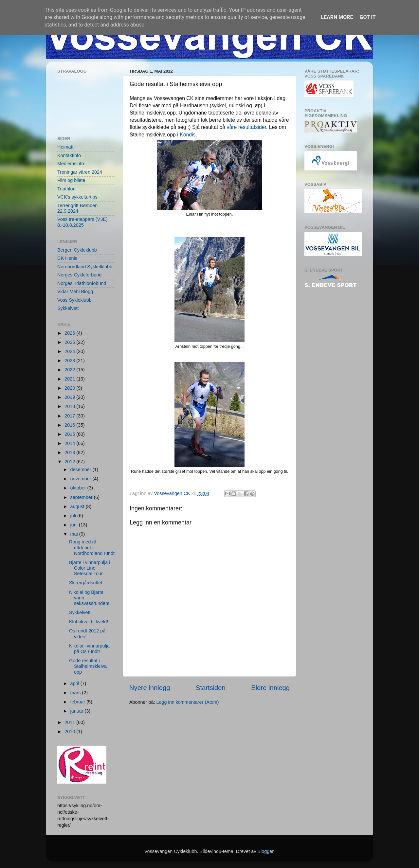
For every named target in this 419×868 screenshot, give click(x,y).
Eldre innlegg (270, 688)
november (82, 479)
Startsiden (211, 688)
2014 (70, 443)
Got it (367, 17)
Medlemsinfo (71, 164)
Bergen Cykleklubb (77, 250)
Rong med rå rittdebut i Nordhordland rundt (92, 548)
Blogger (265, 851)
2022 (70, 370)
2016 (70, 425)
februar (79, 702)
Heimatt (65, 147)
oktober (79, 488)
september (82, 497)
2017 (70, 416)
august (78, 506)
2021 (70, 379)
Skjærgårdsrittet (86, 583)
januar (78, 711)
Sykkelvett (68, 308)
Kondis (188, 135)
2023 (70, 361)
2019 (70, 397)
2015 (70, 434)
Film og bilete (71, 180)
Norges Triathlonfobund (82, 283)
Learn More (337, 17)
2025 (70, 342)
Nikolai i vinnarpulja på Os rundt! (89, 649)
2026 (70, 333)
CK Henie (67, 258)
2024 (70, 351)
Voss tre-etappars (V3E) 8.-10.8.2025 (82, 222)
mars (76, 693)
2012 (70, 462)
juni (75, 525)
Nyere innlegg (150, 688)
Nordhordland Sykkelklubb (85, 267)
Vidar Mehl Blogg (75, 292)
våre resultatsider (247, 127)
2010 (70, 732)
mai (75, 534)
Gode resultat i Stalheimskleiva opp (88, 666)
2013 (70, 452)
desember (82, 469)
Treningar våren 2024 (80, 172)
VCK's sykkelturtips (77, 197)
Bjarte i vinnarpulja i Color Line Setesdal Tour (90, 568)
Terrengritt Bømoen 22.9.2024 (77, 208)
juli (74, 516)
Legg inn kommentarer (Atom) (187, 702)
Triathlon (66, 189)
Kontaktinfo (69, 155)
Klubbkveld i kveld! (89, 622)
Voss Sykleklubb (74, 300)
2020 (70, 388)
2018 (70, 406)
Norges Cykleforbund (79, 275)
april (75, 683)
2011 (70, 722)
